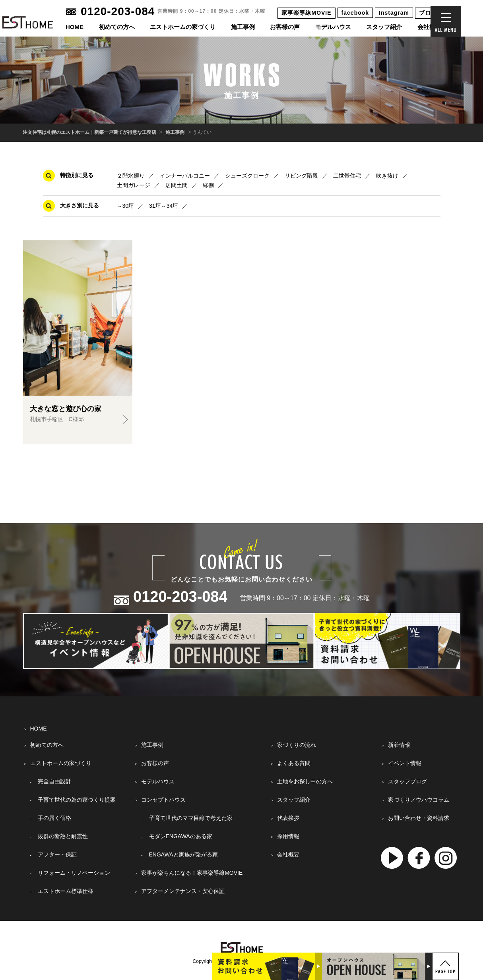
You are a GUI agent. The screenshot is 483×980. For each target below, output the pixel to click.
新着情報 (399, 745)
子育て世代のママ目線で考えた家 (191, 818)
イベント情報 (405, 763)
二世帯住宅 (347, 176)
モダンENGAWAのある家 (181, 836)
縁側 (208, 185)
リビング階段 (301, 176)
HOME (75, 27)
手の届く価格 (54, 818)
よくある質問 (294, 763)
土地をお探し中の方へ (305, 781)
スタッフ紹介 (384, 27)
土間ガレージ (134, 185)
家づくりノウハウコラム (419, 800)
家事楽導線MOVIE (306, 13)
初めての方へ (117, 27)
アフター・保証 (57, 854)
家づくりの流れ (297, 745)
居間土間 (177, 185)
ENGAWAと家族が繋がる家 (183, 854)
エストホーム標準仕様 (66, 891)
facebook (355, 13)
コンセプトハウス (163, 800)
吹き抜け (387, 176)
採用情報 (288, 836)
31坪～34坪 (164, 206)
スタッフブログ (407, 781)
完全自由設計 (54, 781)
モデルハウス (333, 27)
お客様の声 (285, 27)
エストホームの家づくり (183, 27)
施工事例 (243, 27)
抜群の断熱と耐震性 (63, 836)
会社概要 (429, 27)
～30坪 (126, 206)
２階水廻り (131, 176)
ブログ (428, 13)
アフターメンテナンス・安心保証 (183, 891)
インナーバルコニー (185, 176)
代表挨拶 (288, 818)
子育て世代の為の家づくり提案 (77, 800)
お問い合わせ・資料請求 (419, 818)
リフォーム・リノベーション (74, 873)
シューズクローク (247, 176)
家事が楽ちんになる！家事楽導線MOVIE (192, 873)
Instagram (394, 13)
